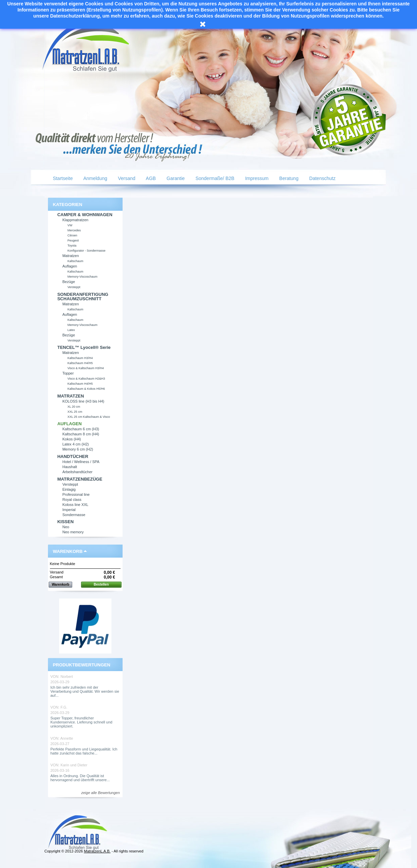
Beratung (288, 178)
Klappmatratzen (75, 220)
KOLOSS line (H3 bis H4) (83, 401)
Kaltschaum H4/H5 (80, 363)
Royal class (72, 500)
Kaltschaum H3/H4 (80, 358)
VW (70, 225)
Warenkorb (68, 551)
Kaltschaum (75, 261)
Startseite (62, 178)
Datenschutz (322, 178)
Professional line (76, 494)
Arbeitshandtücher (77, 472)
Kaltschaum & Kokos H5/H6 (86, 389)
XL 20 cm (74, 407)
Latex (71, 330)
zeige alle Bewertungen (100, 793)
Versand (126, 178)
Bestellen (101, 584)
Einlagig (69, 489)
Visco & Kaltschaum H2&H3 (86, 379)
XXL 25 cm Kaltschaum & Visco (89, 417)
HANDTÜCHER (73, 456)
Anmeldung (95, 178)
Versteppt (74, 287)
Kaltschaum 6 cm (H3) (81, 429)
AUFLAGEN (70, 424)
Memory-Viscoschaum (83, 277)
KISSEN (66, 522)
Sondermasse (74, 515)
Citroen (72, 235)
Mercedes (74, 230)
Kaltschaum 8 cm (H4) (81, 434)
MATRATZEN (71, 396)
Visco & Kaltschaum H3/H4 (86, 368)
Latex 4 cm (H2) (76, 444)
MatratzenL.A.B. (97, 851)
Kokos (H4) (72, 439)
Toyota (72, 246)
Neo (66, 527)
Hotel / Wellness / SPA (81, 462)
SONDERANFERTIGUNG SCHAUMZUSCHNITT (83, 297)
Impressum (256, 178)
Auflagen (70, 266)
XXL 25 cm (75, 412)
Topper (68, 373)
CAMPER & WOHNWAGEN (85, 215)
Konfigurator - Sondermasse (87, 251)
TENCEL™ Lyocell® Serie (84, 347)
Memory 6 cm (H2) (78, 449)
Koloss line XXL (75, 505)
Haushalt (70, 467)
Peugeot (73, 240)
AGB (150, 178)
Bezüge (69, 282)
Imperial (69, 510)
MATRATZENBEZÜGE (80, 479)
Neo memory (73, 532)
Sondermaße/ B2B (214, 178)
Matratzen (71, 256)
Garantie (175, 178)
